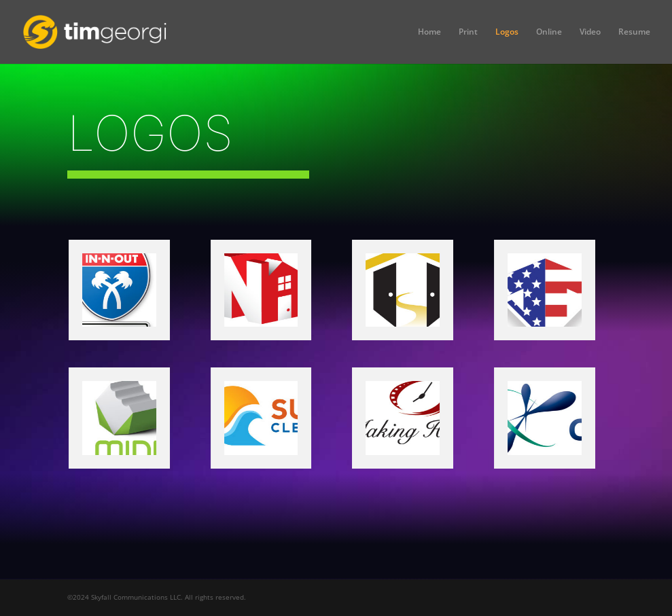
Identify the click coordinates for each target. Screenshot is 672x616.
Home (429, 32)
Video (590, 32)
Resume (634, 32)
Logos (507, 32)
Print (468, 32)
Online (549, 32)
